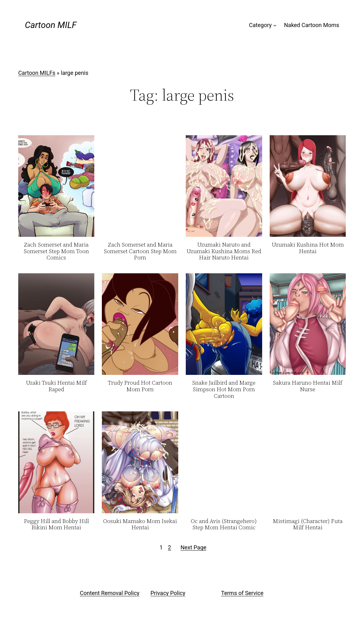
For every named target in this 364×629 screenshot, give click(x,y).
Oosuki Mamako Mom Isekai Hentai (140, 524)
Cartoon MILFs (37, 73)
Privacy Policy (168, 593)
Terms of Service (242, 593)
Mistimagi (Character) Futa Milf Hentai (308, 524)
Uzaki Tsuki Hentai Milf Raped (56, 386)
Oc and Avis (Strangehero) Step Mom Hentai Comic (224, 524)
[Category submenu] (275, 25)
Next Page (193, 547)
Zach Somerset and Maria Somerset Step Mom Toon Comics (56, 251)
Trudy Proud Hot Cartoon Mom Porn (140, 386)
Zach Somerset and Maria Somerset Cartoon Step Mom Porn (140, 251)
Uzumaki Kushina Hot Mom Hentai (308, 248)
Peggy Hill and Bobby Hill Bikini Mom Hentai (56, 524)
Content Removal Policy (110, 593)
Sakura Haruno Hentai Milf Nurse (308, 386)
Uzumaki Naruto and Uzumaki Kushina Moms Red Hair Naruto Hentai (224, 251)
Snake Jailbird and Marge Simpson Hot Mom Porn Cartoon (224, 389)
